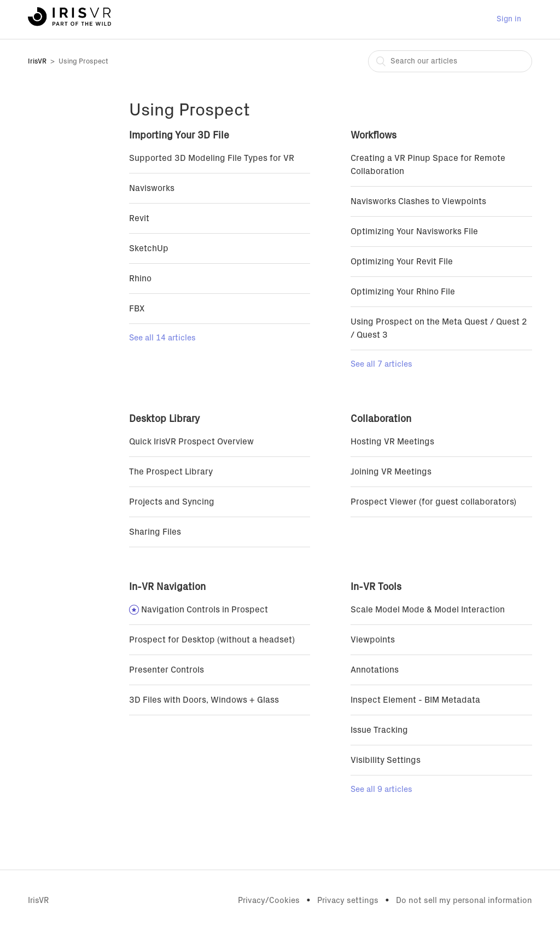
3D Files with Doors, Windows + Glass (204, 700)
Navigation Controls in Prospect (205, 610)
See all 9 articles (381, 789)
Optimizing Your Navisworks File (414, 231)
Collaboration (381, 419)
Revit (139, 218)
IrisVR (37, 62)
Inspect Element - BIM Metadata (415, 700)
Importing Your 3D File (179, 136)
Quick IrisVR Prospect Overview (191, 442)
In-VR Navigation (167, 587)
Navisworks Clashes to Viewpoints (418, 201)
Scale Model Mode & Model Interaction (428, 610)
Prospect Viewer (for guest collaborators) (433, 502)
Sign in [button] (509, 19)
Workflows (374, 136)
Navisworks (152, 188)
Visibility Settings (386, 760)
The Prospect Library (171, 472)
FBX (137, 309)
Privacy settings (348, 901)
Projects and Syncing (172, 502)
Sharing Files (155, 532)
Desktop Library (164, 419)
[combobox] (450, 61)
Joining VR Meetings (391, 472)
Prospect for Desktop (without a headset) (212, 640)
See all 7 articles (381, 364)
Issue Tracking (379, 730)
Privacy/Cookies (269, 901)
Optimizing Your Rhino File (403, 292)
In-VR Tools (376, 587)
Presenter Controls (167, 670)
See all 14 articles (162, 338)
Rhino (140, 279)
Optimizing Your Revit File (402, 262)
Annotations (375, 670)
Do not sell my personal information (464, 901)
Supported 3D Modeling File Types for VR (212, 158)
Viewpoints (373, 640)
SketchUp (149, 248)
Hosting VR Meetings (392, 442)
